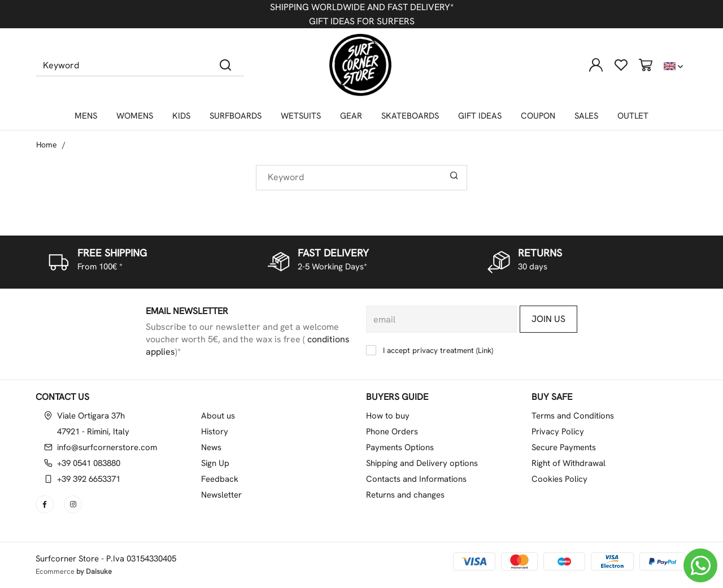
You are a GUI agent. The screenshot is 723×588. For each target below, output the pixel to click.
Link (485, 350)
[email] (441, 319)
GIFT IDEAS (480, 116)
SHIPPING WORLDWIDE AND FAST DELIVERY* (362, 7)
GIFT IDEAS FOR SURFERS (362, 21)
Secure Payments (564, 447)
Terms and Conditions (573, 416)
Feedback (220, 479)
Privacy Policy (558, 432)
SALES (586, 116)
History (215, 432)
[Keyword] (122, 65)
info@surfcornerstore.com (107, 447)
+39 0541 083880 (89, 463)
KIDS (181, 116)
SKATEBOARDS (410, 116)
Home (47, 145)
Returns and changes (405, 495)
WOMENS (135, 116)
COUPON (538, 116)
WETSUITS (301, 116)
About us (218, 416)
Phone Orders (392, 432)
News (211, 447)
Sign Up (215, 463)
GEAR (351, 116)
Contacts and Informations (416, 479)
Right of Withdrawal (569, 463)
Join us (548, 319)
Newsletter (221, 495)
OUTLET (633, 116)
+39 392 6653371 (89, 479)
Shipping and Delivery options (422, 463)
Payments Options (400, 447)
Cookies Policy (559, 479)
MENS (86, 116)
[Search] (226, 65)
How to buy (388, 416)
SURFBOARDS (236, 116)
